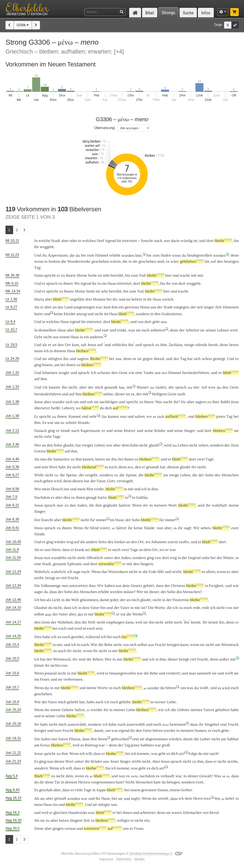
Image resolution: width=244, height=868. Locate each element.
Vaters (209, 710)
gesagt (91, 497)
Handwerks (78, 813)
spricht (50, 275)
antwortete (79, 586)
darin (175, 241)
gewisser (132, 307)
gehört (149, 586)
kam (107, 307)
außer (224, 659)
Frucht (73, 578)
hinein (47, 365)
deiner (193, 776)
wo (78, 408)
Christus (178, 586)
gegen (148, 359)
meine (234, 505)
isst (66, 489)
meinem (160, 505)
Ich (37, 600)
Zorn (235, 445)
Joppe (101, 790)
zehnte (71, 423)
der (160, 307)
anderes (96, 337)
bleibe (195, 586)
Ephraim (74, 564)
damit (105, 600)
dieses (59, 761)
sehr (106, 275)
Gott (111, 481)
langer (209, 307)
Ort (68, 345)
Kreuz (45, 745)
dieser (120, 394)
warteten (95, 828)
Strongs (169, 13)
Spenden (139, 859)
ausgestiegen (84, 307)
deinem (60, 351)
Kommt (75, 416)
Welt (75, 600)
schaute (104, 373)
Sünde (149, 528)
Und (38, 255)
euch (113, 467)
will (89, 754)
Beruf (214, 813)
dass (66, 550)
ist (195, 241)
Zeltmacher (192, 813)
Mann (145, 307)
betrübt (117, 275)
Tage (56, 437)
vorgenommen (103, 782)
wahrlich (58, 572)
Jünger (190, 431)
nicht (99, 314)
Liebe (171, 702)
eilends (201, 345)
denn (235, 255)
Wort (53, 467)
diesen (78, 481)
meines (196, 710)
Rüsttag (91, 745)
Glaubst (41, 608)
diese (49, 782)
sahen (140, 416)
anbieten (158, 330)
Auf (204, 387)
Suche (188, 13)
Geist (123, 373)
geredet (77, 637)
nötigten (55, 359)
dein (69, 776)
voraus (70, 828)
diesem (173, 467)
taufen (161, 387)
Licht (56, 600)
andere (92, 542)
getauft (60, 798)
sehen (203, 445)
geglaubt (110, 505)
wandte (58, 402)
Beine (103, 739)
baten (100, 459)
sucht (168, 402)
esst (105, 330)
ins (166, 475)
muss (39, 351)
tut (123, 614)
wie (132, 373)
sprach (52, 283)
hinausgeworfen (123, 673)
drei (89, 299)
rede (197, 608)
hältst (90, 408)
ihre (94, 739)
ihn (131, 345)
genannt (60, 564)
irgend (111, 241)
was (132, 330)
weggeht (47, 247)
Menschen (230, 475)
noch (116, 550)
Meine (82, 275)
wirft (229, 673)
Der (37, 520)
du (44, 255)
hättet (121, 528)
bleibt (223, 241)
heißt (56, 408)
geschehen (100, 261)
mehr (82, 558)
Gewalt (205, 776)
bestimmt (178, 724)
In (36, 241)
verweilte (110, 564)
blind (95, 528)
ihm (163, 345)
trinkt (122, 330)
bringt (50, 578)
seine (118, 431)
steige (189, 345)
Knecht (47, 520)
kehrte (137, 299)
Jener (115, 761)
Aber (156, 761)
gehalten (222, 710)
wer (167, 241)
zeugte (64, 373)
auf (213, 261)
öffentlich (95, 558)
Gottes (40, 451)
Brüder (160, 431)
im (106, 314)
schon (207, 359)
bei (109, 299)
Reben (98, 659)
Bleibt (43, 645)
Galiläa (142, 497)
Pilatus (75, 739)
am (218, 645)
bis (236, 241)
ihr (115, 299)
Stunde (84, 423)
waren (177, 813)
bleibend (93, 467)
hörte (56, 550)
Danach (41, 431)
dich (175, 754)
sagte (136, 798)
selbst (39, 614)
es (203, 572)
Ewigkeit (216, 586)
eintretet (130, 241)
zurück (168, 299)
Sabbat (233, 739)
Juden (82, 505)
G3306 (23, 25)
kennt (196, 622)
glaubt (69, 445)
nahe (206, 558)
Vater (101, 481)
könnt (39, 665)
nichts (56, 665)
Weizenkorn (118, 572)
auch (62, 651)
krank (80, 550)
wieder (60, 542)
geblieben (192, 261)
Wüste (228, 558)
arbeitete (148, 813)
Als (37, 459)
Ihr (205, 622)
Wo (77, 283)
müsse (129, 592)
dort (210, 241)
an (55, 307)
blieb (61, 299)
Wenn (137, 505)
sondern (143, 314)
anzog (82, 314)
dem (125, 445)
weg (70, 542)
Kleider (70, 314)
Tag (37, 268)
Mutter (130, 431)
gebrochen (120, 739)
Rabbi (225, 402)
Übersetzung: (105, 128)
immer (101, 520)
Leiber (205, 739)
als (45, 345)
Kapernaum (58, 255)
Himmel (102, 255)
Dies (38, 637)
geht (156, 322)
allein (210, 572)
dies (67, 497)
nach (158, 241)
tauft (181, 394)
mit (194, 275)
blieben (205, 416)
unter (109, 558)
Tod (142, 275)
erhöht (115, 255)
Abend (159, 359)
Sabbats (147, 745)
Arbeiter (193, 330)
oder (73, 241)
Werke (138, 614)
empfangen (115, 622)
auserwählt (77, 724)
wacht (185, 275)
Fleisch (57, 489)
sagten (83, 359)
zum (90, 255)
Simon (163, 790)
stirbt (177, 572)
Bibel (150, 13)
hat (78, 445)
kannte (55, 387)
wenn (39, 261)
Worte (160, 608)
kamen (113, 416)
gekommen (89, 600)
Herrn (198, 798)
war (50, 423)
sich (69, 402)
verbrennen (73, 679)
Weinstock (230, 645)
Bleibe (99, 359)
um (76, 402)
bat (114, 798)
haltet (80, 710)
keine (58, 314)
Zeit (219, 307)
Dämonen (231, 307)
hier (168, 275)
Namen (200, 731)
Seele (92, 275)
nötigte (104, 805)
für (93, 520)
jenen (221, 416)
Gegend (194, 558)
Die (37, 586)
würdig (187, 241)
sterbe (233, 761)
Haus (112, 283)
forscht (147, 241)
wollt (204, 688)
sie (138, 330)
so (55, 651)
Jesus (92, 345)
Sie (183, 402)
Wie (94, 645)
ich (46, 351)
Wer (38, 445)
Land (68, 307)
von (175, 283)
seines (211, 330)
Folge (193, 754)
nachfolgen (109, 402)
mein (46, 489)
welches (53, 322)
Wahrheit (65, 622)
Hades (166, 255)
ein (55, 805)
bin (103, 608)
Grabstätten (171, 314)
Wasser (143, 387)
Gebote (68, 710)
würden (175, 739)
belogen (173, 782)
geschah (46, 790)
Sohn (58, 445)
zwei (201, 459)
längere (76, 820)
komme (143, 754)
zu (157, 345)
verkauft (167, 776)
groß (166, 745)
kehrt (230, 798)
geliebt (73, 702)
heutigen (231, 261)
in (46, 261)
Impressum (106, 859)
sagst (39, 592)
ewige (174, 475)
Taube (149, 373)
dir (135, 261)
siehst (108, 394)
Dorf (100, 241)
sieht (169, 622)
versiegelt (125, 481)
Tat (57, 782)
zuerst (173, 542)
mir (200, 275)
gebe (225, 731)
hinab (65, 431)
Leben (99, 445)
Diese (39, 828)
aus (153, 307)
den (220, 261)
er (42, 307)
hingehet (212, 724)
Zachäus (175, 345)
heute (234, 345)
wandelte (59, 558)
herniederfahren (196, 373)
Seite (103, 542)
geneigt (219, 359)
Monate (99, 299)
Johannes (50, 373)
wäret (105, 528)
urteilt (163, 798)
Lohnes (223, 330)
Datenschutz (124, 859)
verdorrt (173, 673)
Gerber (186, 790)
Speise (71, 475)
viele (48, 437)
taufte (184, 542)
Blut (90, 489)
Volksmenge (51, 586)
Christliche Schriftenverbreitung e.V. (151, 854)
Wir (100, 586)
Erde (153, 572)
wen (212, 387)
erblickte (120, 345)
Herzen (84, 782)
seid (201, 505)
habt (62, 467)
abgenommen (156, 739)
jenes (135, 745)
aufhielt (175, 416)
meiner (160, 702)
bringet (40, 731)
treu (207, 798)
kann (130, 622)
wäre (175, 261)
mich (99, 387)
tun (64, 665)
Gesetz (136, 586)
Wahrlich (42, 572)
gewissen (149, 790)
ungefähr (77, 299)
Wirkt (39, 475)
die (64, 261)
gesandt (111, 387)
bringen (173, 645)
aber (65, 241)
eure (235, 528)
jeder (114, 600)
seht (93, 416)
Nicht (130, 782)
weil (139, 622)
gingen (58, 828)
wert (234, 330)
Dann (39, 275)
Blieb (42, 776)
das (60, 307)
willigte (123, 820)
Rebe (108, 645)
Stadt (56, 241)
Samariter (62, 459)
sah (84, 345)
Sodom (54, 261)
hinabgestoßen (200, 255)
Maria (39, 299)
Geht (38, 337)
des (217, 475)
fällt (161, 572)
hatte (39, 314)
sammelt (204, 673)
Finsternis (181, 600)
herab (213, 345)
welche (44, 241)
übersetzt (42, 408)
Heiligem (159, 394)
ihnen (70, 275)
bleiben (86, 351)
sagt (188, 528)
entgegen (181, 307)
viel (64, 578)
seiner (51, 716)
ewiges (88, 445)
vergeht (91, 475)
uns (118, 359)
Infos (206, 13)
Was (159, 402)
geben (48, 481)
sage (77, 572)
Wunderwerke (79, 261)
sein (45, 467)
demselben (47, 330)
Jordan (120, 542)
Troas (138, 828)
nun (123, 416)
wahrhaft (219, 505)
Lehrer (67, 408)
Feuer (45, 679)
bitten (171, 688)
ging (38, 365)
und (176, 275)
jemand (51, 673)
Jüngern (147, 564)
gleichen (60, 813)
